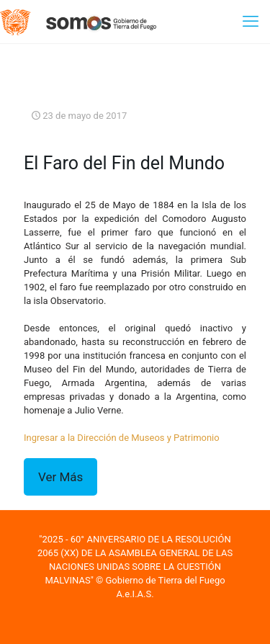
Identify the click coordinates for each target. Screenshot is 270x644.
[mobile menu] (251, 22)
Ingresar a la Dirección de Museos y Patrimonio (122, 438)
